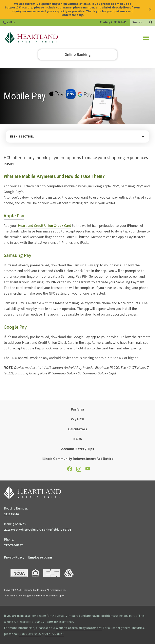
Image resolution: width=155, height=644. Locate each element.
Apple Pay (14, 216)
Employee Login (40, 558)
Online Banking (78, 55)
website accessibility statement (79, 628)
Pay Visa (77, 409)
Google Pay (15, 327)
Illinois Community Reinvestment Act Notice (78, 459)
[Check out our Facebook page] (70, 470)
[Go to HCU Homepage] (32, 38)
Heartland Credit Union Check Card (44, 226)
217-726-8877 (54, 634)
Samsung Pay (17, 255)
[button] (146, 38)
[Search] (151, 23)
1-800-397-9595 (43, 622)
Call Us (11, 23)
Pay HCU (77, 419)
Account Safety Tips (78, 449)
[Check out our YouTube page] (88, 470)
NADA (78, 439)
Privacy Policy (14, 558)
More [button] (77, 137)
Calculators (77, 429)
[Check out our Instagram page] (79, 471)
